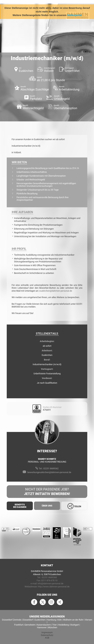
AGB (47, 638)
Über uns (47, 506)
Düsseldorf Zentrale (12, 620)
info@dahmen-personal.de (50, 583)
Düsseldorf (28, 620)
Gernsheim (30, 625)
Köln (60, 620)
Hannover (42, 627)
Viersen (88, 620)
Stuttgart (75, 625)
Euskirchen (40, 620)
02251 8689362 (51, 468)
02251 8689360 (49, 577)
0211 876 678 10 (49, 580)
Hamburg (51, 620)
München (53, 627)
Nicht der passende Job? (47, 492)
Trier (54, 625)
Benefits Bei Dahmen (20, 506)
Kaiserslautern (44, 625)
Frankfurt (19, 625)
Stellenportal (75, 15)
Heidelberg (63, 625)
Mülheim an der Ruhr (73, 620)
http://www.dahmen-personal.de (54, 587)
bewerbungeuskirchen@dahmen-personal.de (49, 472)
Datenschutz (47, 635)
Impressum (47, 632)
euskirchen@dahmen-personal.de (56, 291)
